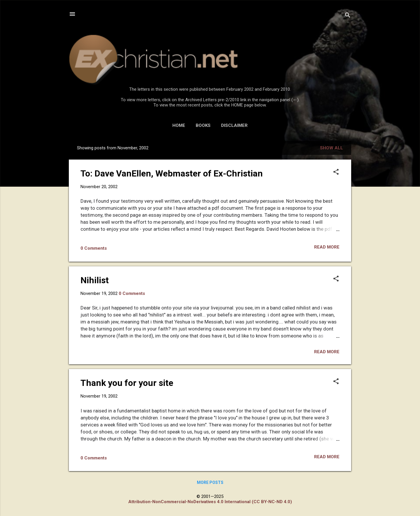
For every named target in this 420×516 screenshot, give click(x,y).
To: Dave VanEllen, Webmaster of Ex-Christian (172, 173)
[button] (336, 172)
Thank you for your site (127, 383)
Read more (327, 247)
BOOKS (203, 125)
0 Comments (94, 248)
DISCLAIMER (234, 125)
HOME (179, 125)
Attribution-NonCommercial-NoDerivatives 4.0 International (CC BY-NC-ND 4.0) (210, 502)
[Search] (348, 16)
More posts (210, 482)
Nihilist (95, 280)
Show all (331, 148)
